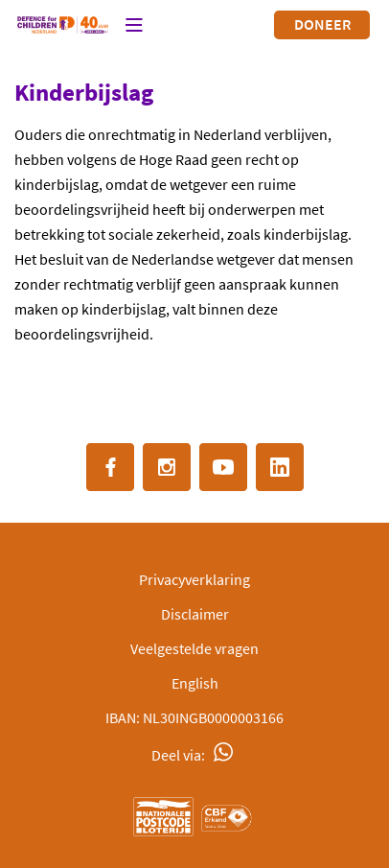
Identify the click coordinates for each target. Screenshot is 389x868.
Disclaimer (195, 614)
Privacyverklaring (194, 579)
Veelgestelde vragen (194, 648)
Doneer (322, 24)
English (195, 683)
